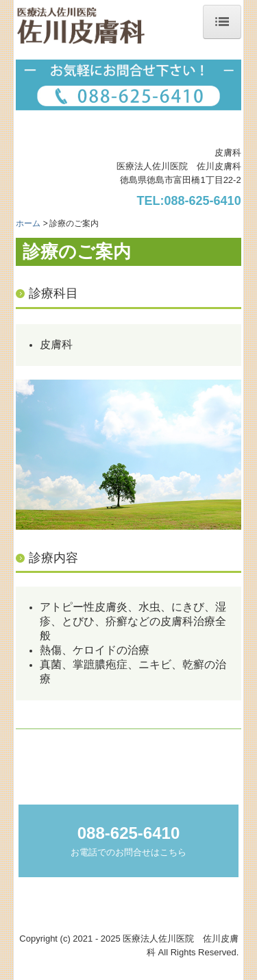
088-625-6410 (203, 201)
